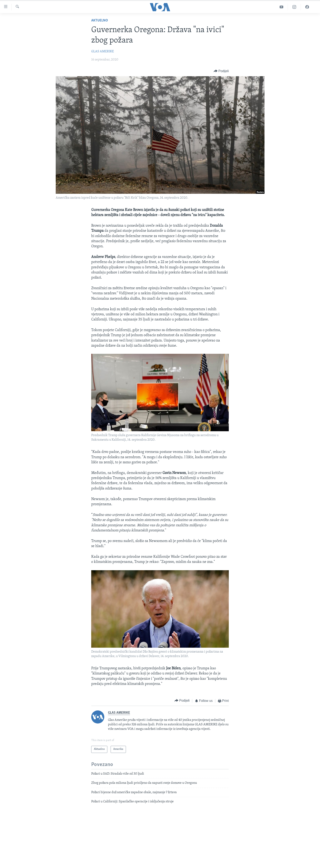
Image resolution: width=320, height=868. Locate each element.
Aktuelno (100, 21)
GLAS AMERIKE (103, 52)
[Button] (221, 71)
